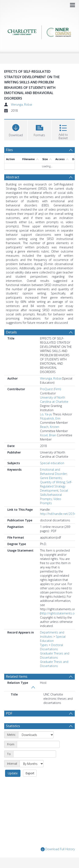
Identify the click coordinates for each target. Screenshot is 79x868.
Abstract (13, 177)
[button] (39, 129)
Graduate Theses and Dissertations (55, 655)
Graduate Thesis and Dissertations (54, 664)
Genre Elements (51, 478)
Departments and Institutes (52, 634)
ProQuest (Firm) (50, 389)
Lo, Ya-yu (46, 414)
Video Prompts (51, 501)
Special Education (53, 639)
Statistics (13, 726)
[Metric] (36, 735)
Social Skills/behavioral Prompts (54, 495)
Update (13, 773)
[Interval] (32, 764)
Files (9, 150)
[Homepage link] (40, 31)
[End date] (35, 754)
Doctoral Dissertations (52, 647)
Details (11, 332)
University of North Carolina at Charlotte (54, 400)
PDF (9, 713)
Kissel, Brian (48, 435)
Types (44, 645)
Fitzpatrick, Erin (50, 418)
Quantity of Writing (52, 482)
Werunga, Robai (21, 104)
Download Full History (58, 849)
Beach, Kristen (50, 427)
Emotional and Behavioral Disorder (53, 472)
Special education (52, 463)
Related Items (17, 676)
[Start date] (38, 744)
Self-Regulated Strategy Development (56, 486)
